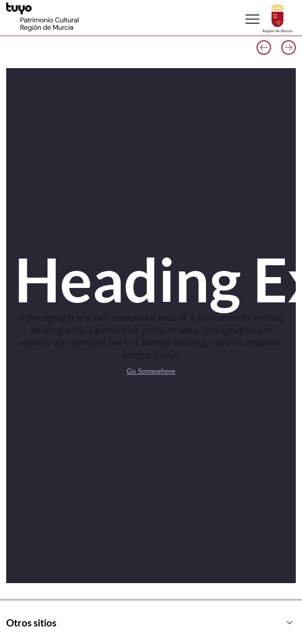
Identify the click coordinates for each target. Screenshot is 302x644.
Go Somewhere (151, 371)
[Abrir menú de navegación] (252, 19)
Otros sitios (151, 623)
